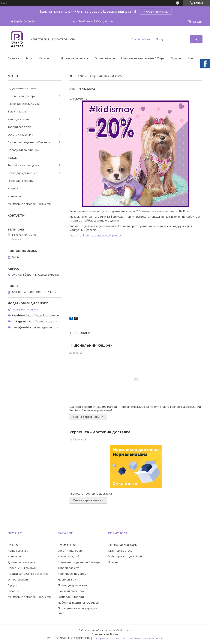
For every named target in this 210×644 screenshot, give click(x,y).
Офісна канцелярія (20, 134)
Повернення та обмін (22, 568)
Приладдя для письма (22, 173)
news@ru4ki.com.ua (25, 309)
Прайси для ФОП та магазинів (28, 574)
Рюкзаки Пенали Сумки (24, 104)
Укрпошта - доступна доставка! (100, 432)
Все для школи (68, 545)
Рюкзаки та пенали (71, 591)
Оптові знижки (105, 58)
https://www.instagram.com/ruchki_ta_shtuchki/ (58, 321)
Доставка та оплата (75, 58)
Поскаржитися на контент (109, 638)
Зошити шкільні (18, 111)
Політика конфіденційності (146, 638)
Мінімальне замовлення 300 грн (143, 58)
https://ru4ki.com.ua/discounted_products (97, 235)
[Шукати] (196, 39)
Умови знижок (156, 11)
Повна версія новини (88, 417)
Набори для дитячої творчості (78, 603)
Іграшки (13, 158)
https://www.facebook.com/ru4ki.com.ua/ (53, 315)
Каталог (44, 58)
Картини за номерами (73, 574)
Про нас (13, 545)
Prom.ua (126, 630)
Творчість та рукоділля (23, 165)
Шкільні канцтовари (22, 96)
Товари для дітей (19, 127)
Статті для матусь (120, 551)
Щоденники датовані (22, 88)
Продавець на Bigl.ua (105, 634)
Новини (81, 76)
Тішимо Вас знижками (123, 545)
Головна (13, 58)
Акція (29, 58)
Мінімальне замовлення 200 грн (29, 597)
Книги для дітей (18, 119)
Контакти (14, 196)
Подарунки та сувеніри (24, 150)
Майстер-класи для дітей (125, 556)
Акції (93, 76)
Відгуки (176, 58)
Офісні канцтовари (71, 551)
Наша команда (18, 551)
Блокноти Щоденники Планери (29, 142)
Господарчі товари (21, 181)
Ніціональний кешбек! (91, 345)
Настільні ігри (67, 579)
